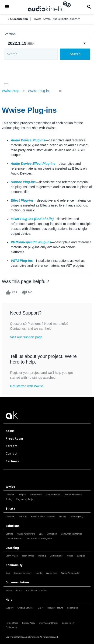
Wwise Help (10, 91)
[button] (7, 7)
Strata (10, 509)
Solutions (13, 526)
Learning (12, 548)
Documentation (18, 19)
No (27, 293)
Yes (11, 293)
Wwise (10, 487)
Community (14, 565)
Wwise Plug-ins (39, 91)
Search (75, 54)
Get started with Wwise (27, 386)
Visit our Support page (26, 337)
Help (9, 600)
